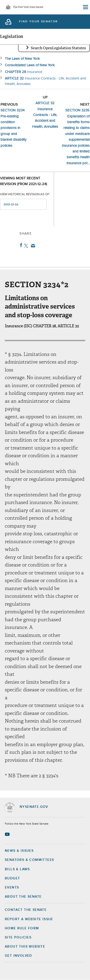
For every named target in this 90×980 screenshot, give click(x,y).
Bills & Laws (17, 869)
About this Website (25, 947)
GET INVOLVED (18, 956)
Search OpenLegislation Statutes (58, 48)
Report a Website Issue (29, 919)
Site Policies (18, 937)
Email (32, 246)
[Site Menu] (85, 7)
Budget (12, 878)
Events (12, 888)
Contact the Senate (26, 910)
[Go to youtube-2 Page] (8, 834)
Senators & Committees (29, 860)
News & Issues (19, 851)
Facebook (20, 245)
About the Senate (23, 897)
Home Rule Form (22, 928)
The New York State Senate (28, 7)
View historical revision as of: (25, 194)
